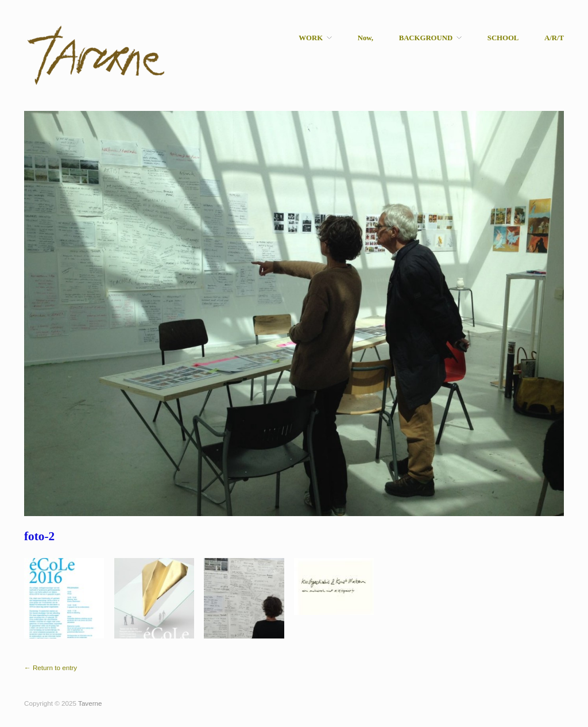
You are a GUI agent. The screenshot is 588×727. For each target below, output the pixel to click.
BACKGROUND (426, 38)
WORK (311, 38)
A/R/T (554, 38)
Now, (365, 38)
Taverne (90, 703)
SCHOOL (503, 38)
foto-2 (39, 536)
